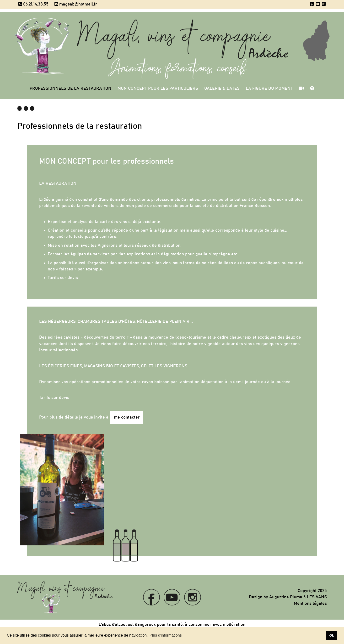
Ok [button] (331, 635)
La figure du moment (269, 89)
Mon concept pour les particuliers (158, 89)
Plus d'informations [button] (166, 635)
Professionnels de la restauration (70, 89)
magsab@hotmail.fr (76, 4)
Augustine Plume (286, 597)
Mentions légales (310, 604)
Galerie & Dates (222, 89)
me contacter (127, 417)
